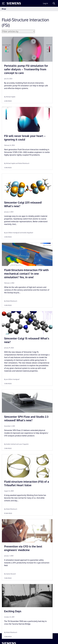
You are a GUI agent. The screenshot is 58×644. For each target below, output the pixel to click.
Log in (45, 3)
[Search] (54, 3)
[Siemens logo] (14, 3)
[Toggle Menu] (3, 3)
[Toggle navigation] (54, 9)
